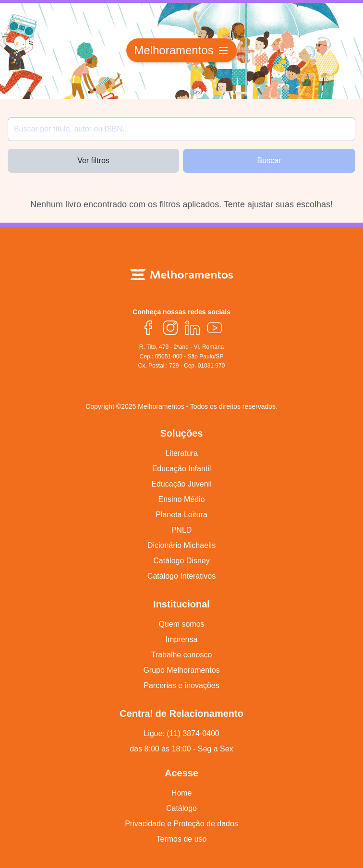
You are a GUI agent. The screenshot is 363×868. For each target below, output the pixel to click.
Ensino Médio (182, 499)
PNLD (182, 530)
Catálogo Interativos (181, 576)
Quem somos (181, 624)
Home (182, 793)
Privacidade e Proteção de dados (181, 824)
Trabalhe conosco (182, 655)
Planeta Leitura (181, 515)
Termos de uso (182, 839)
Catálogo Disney (181, 561)
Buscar (269, 161)
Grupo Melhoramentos (181, 670)
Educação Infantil (182, 469)
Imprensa (182, 639)
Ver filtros (93, 161)
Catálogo (181, 808)
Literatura (181, 453)
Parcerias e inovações (181, 685)
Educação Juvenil (181, 484)
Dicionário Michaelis (181, 545)
